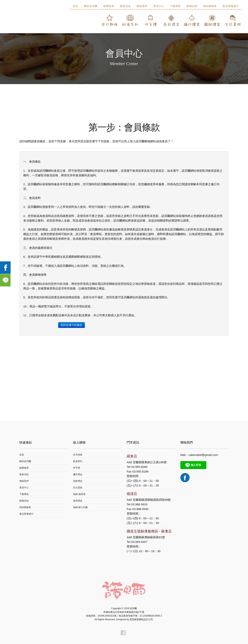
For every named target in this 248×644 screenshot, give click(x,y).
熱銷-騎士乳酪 (80, 507)
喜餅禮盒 (78, 481)
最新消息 (125, 6)
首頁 (75, 6)
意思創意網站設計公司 (141, 619)
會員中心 (159, 6)
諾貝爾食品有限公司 (28, 21)
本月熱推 (78, 455)
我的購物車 (210, 6)
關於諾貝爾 (91, 6)
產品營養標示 (231, 6)
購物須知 (192, 6)
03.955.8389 (139, 467)
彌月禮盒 (78, 474)
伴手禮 (77, 468)
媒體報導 (109, 6)
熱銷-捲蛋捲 (79, 494)
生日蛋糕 (78, 488)
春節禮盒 (78, 501)
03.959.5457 (139, 542)
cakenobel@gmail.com (203, 455)
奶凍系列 (78, 461)
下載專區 (175, 6)
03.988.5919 (139, 504)
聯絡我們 (142, 6)
